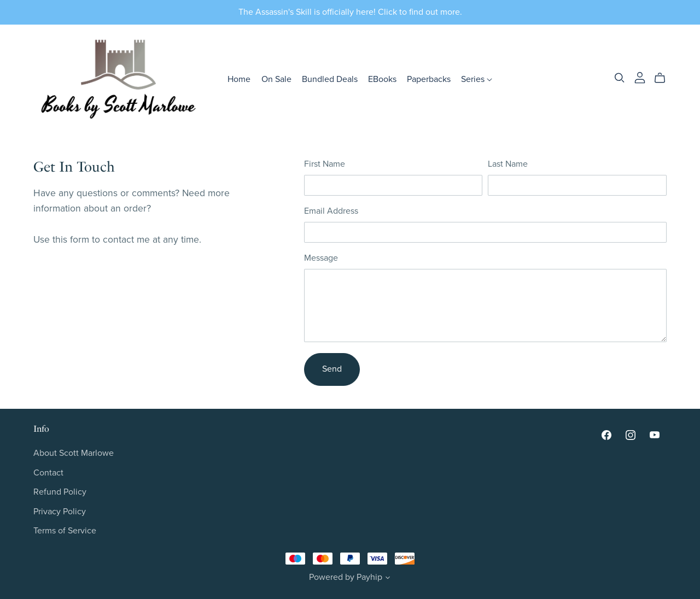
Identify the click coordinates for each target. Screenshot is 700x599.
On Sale (276, 79)
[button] (388, 579)
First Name (325, 164)
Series (477, 79)
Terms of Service (65, 531)
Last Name (508, 164)
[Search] (620, 78)
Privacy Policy (60, 512)
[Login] (640, 77)
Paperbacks (429, 79)
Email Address (331, 211)
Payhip (369, 577)
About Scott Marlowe (74, 453)
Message (321, 258)
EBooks (382, 79)
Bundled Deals (330, 79)
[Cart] (664, 78)
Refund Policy (60, 492)
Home (239, 79)
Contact (48, 473)
